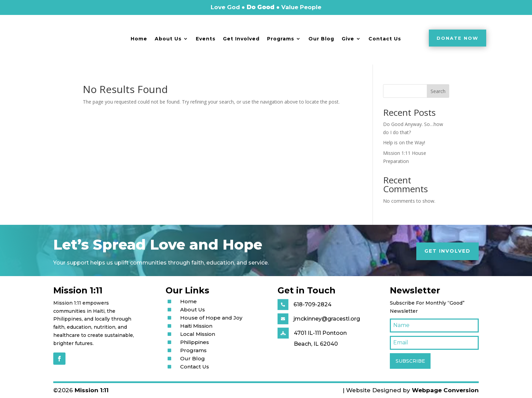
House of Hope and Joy (211, 318)
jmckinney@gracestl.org (327, 319)
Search (438, 91)
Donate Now (458, 38)
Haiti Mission (196, 326)
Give (348, 39)
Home (139, 39)
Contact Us (385, 39)
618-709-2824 (312, 304)
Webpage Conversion (445, 390)
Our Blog (321, 39)
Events (206, 39)
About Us (168, 39)
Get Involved (241, 39)
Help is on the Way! (404, 142)
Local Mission (198, 334)
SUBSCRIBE (410, 361)
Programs (281, 39)
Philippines (195, 342)
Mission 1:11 (92, 390)
